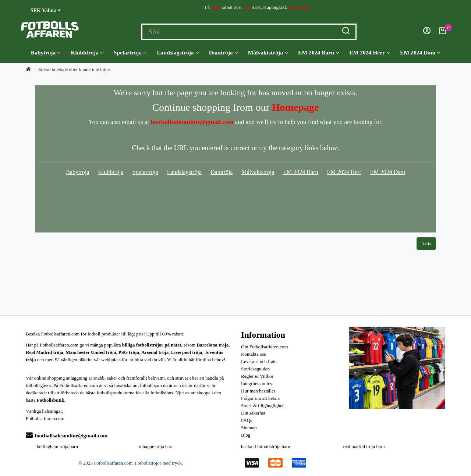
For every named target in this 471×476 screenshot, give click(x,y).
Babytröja (46, 53)
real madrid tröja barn (364, 446)
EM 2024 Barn (318, 53)
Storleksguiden (255, 369)
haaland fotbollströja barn (266, 446)
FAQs (247, 420)
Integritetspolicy (257, 383)
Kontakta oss (254, 354)
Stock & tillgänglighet (262, 406)
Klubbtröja (87, 53)
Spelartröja (130, 53)
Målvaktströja (268, 53)
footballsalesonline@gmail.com (67, 436)
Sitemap (249, 428)
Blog (246, 435)
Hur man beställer (258, 391)
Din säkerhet (253, 413)
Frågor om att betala (260, 398)
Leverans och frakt (259, 361)
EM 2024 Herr (369, 53)
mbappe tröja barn (157, 446)
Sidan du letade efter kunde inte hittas (74, 69)
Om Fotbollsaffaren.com (265, 347)
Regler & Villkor (257, 376)
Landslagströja (178, 53)
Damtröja (223, 53)
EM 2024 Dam (420, 53)
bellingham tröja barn (57, 446)
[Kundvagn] (443, 33)
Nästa (426, 244)
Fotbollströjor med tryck (158, 463)
